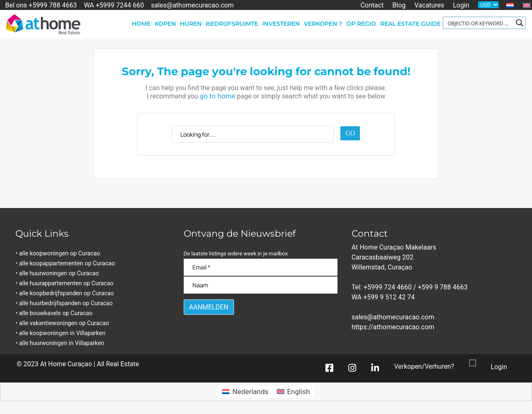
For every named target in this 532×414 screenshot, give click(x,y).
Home (141, 24)
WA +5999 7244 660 (114, 5)
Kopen (165, 24)
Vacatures (429, 5)
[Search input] (479, 23)
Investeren (281, 24)
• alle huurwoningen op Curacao (60, 273)
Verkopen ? (323, 24)
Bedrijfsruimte (232, 24)
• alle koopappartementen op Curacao (68, 263)
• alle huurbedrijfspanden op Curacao (66, 303)
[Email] (261, 267)
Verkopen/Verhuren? (424, 367)
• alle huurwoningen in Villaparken (62, 343)
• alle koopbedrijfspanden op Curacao (67, 293)
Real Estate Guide (410, 24)
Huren (191, 24)
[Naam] (261, 285)
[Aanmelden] (209, 307)
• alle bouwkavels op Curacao (56, 313)
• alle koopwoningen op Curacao (60, 254)
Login (461, 5)
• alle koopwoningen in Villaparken (63, 333)
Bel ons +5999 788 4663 (41, 5)
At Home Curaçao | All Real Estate (90, 364)
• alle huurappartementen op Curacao (67, 283)
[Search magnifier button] (520, 23)
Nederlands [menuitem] (250, 392)
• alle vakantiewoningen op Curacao (65, 323)
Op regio (361, 24)
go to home (217, 96)
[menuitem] (510, 6)
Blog (399, 5)
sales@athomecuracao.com (192, 5)
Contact (372, 5)
